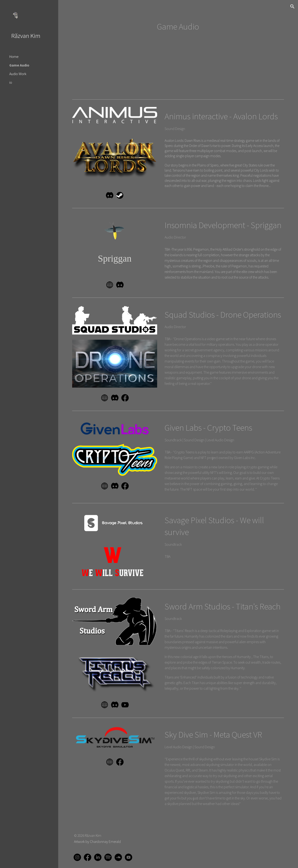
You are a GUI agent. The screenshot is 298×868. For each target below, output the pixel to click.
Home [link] (14, 57)
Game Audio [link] (19, 65)
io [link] (11, 82)
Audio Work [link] (18, 74)
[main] (178, 27)
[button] (292, 7)
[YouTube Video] (97, 75)
